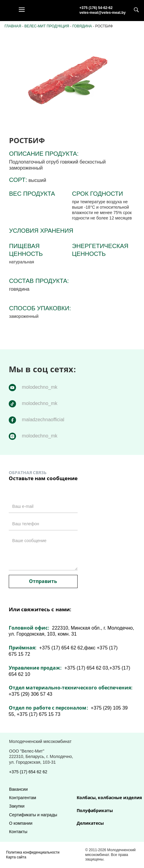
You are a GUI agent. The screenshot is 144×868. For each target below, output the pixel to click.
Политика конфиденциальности (33, 852)
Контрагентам (23, 798)
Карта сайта (16, 857)
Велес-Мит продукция (47, 26)
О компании (21, 823)
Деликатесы (90, 823)
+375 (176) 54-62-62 (96, 8)
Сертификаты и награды (33, 815)
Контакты (18, 832)
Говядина (82, 26)
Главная (13, 26)
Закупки (17, 806)
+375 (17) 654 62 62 (28, 772)
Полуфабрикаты (95, 811)
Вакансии (18, 789)
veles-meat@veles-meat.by (102, 13)
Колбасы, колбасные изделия (109, 798)
